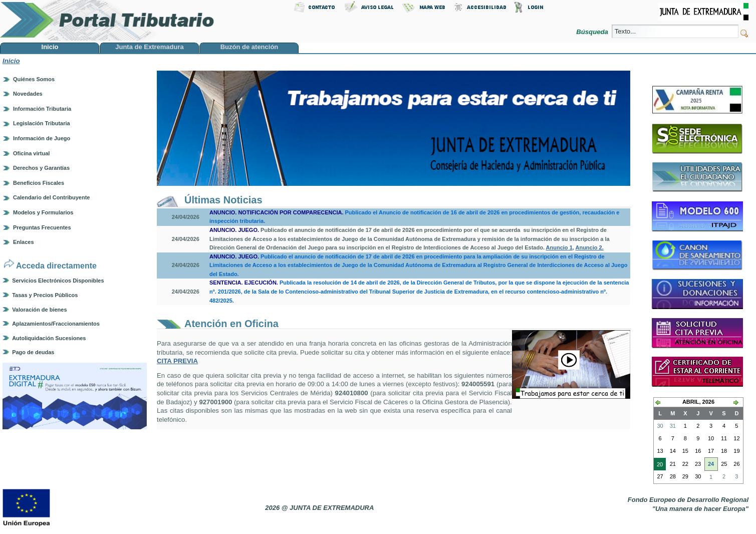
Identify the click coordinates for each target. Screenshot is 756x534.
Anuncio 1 (559, 247)
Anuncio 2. (589, 247)
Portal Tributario (107, 20)
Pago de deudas (33, 352)
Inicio (11, 61)
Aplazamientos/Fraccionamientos (56, 324)
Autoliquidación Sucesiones (49, 338)
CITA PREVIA (177, 361)
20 (658, 465)
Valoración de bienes (39, 310)
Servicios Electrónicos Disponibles (58, 281)
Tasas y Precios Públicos (45, 295)
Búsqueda (593, 32)
